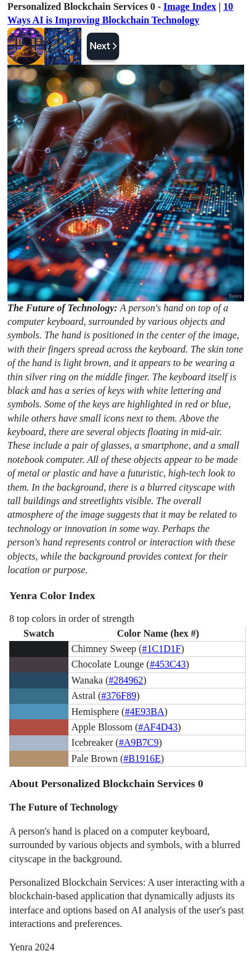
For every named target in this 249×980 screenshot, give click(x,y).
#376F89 (119, 696)
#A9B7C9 (139, 742)
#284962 (126, 680)
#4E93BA (144, 712)
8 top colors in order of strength (72, 619)
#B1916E (142, 758)
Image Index (190, 6)
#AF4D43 (158, 727)
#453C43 (168, 664)
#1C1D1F (161, 649)
